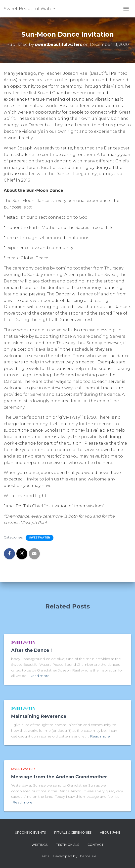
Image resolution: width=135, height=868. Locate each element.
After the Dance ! (31, 650)
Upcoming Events (30, 833)
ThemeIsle (87, 856)
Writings (40, 845)
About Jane (110, 833)
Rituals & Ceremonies (73, 833)
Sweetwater (40, 538)
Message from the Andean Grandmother (59, 777)
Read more (40, 676)
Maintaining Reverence (39, 716)
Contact (96, 845)
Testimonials (67, 845)
